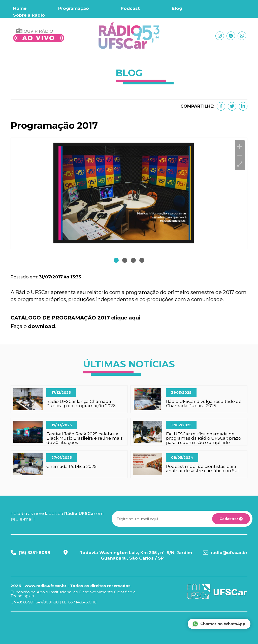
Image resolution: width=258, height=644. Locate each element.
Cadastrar (231, 519)
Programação (74, 8)
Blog (177, 8)
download (41, 326)
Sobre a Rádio (29, 15)
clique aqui (126, 318)
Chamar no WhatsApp (219, 624)
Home (20, 8)
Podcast (130, 8)
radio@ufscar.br (229, 553)
